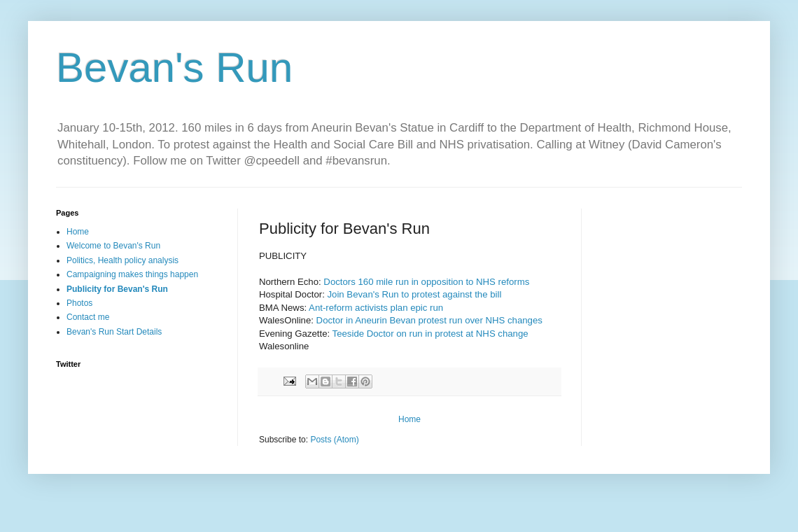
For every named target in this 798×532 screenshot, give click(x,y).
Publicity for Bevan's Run (117, 289)
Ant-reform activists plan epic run (376, 308)
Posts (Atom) (334, 440)
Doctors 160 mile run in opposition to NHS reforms (426, 282)
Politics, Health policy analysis (122, 260)
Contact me (88, 317)
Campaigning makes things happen (132, 274)
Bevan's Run (174, 68)
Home (409, 419)
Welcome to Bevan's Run (113, 246)
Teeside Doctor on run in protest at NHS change (430, 334)
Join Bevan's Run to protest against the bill (414, 294)
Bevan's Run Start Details (114, 332)
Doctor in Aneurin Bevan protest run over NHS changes (429, 320)
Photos (79, 303)
